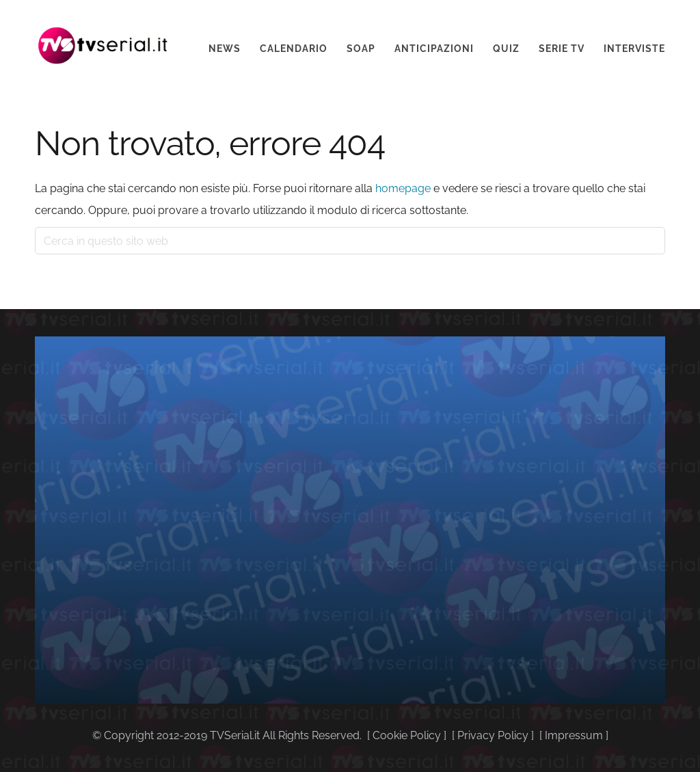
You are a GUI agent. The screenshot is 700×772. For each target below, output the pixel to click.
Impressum (574, 735)
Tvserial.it (103, 37)
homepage (403, 188)
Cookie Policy (407, 735)
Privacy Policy (493, 735)
